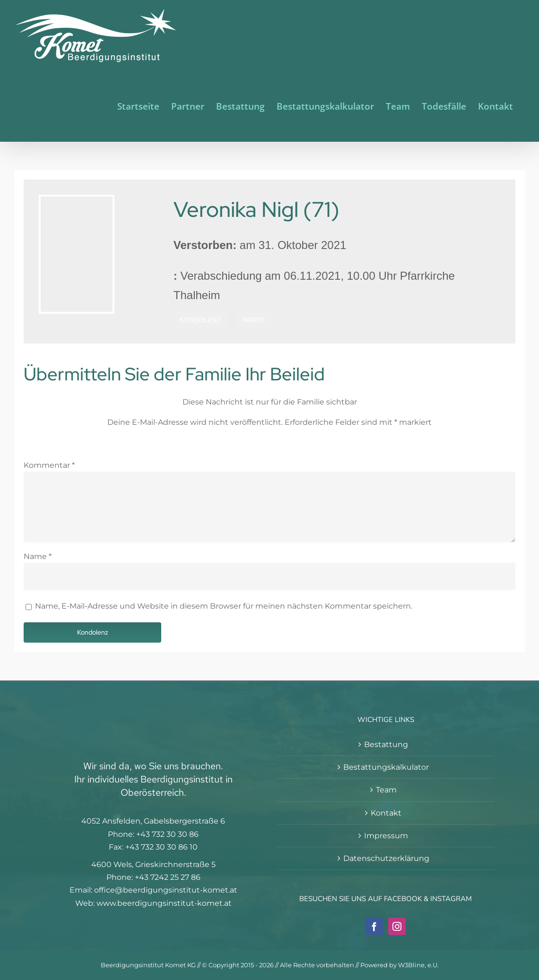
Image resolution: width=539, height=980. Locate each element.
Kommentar (49, 465)
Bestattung (386, 744)
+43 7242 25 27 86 (168, 877)
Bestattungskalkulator (386, 767)
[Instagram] (397, 926)
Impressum (386, 836)
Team (386, 790)
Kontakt (386, 813)
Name (38, 556)
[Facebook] (374, 926)
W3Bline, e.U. (418, 965)
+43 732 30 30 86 (167, 834)
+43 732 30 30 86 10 (161, 847)
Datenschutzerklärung (386, 858)
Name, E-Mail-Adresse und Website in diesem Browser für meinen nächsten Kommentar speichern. (224, 606)
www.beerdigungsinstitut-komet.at (164, 903)
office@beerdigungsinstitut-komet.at (166, 890)
